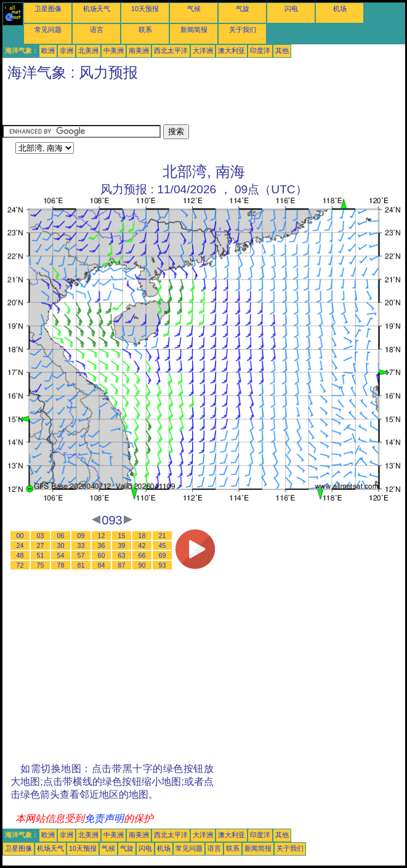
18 (142, 536)
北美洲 (88, 50)
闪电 (291, 9)
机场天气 (97, 9)
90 (142, 565)
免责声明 (104, 818)
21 (163, 536)
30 (61, 545)
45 (163, 545)
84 (102, 565)
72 (20, 565)
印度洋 (260, 50)
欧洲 (48, 50)
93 (163, 565)
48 (20, 555)
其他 (282, 50)
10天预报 (145, 9)
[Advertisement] (147, 106)
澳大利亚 (232, 50)
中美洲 (114, 50)
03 (41, 536)
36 (102, 545)
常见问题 (48, 30)
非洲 (66, 50)
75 (41, 565)
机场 (340, 9)
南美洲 (139, 50)
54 (61, 555)
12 (102, 536)
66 (142, 555)
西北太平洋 (171, 50)
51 (41, 555)
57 (81, 555)
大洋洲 (203, 50)
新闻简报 (194, 30)
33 (81, 545)
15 (122, 536)
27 (41, 545)
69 (163, 555)
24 (20, 545)
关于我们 (243, 30)
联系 (145, 30)
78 (61, 565)
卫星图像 (48, 9)
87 (122, 565)
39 (122, 545)
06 (61, 536)
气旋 (243, 9)
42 (142, 545)
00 (20, 536)
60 (102, 555)
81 (81, 565)
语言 (97, 30)
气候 (194, 9)
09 (81, 536)
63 (122, 555)
